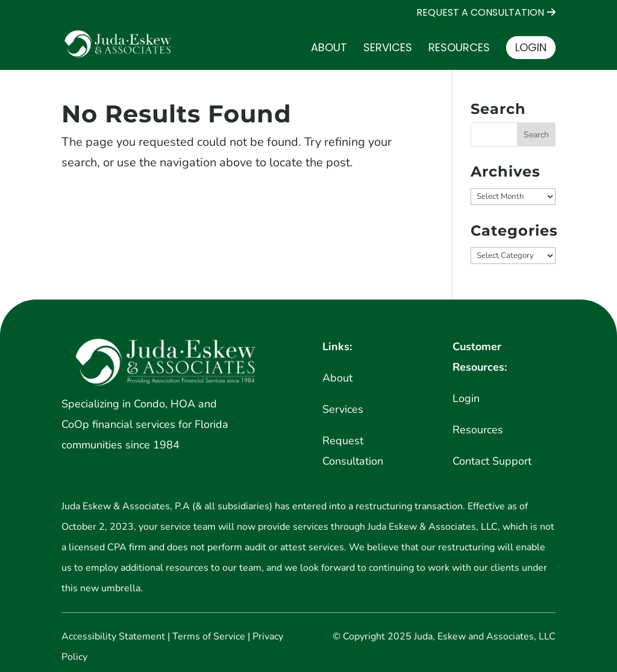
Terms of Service (209, 636)
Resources (459, 49)
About (329, 49)
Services (388, 49)
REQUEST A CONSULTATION (480, 13)
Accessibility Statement (113, 636)
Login (531, 47)
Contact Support (492, 461)
